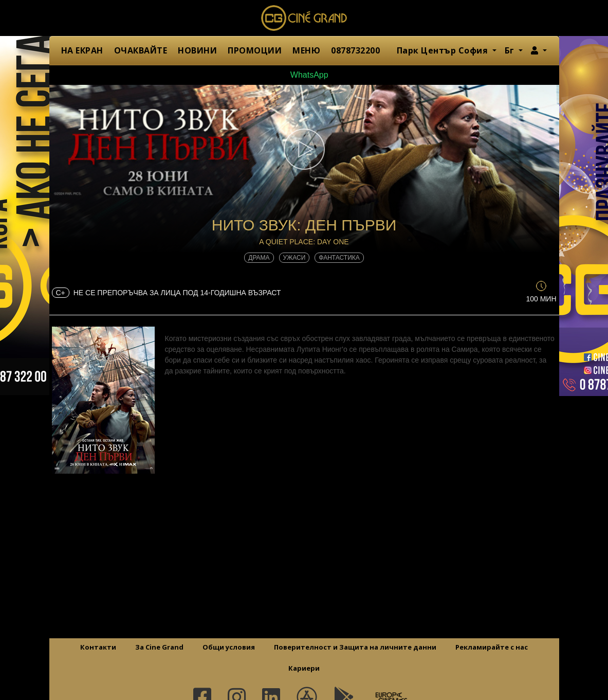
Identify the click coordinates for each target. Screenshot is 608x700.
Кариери (304, 668)
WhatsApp (304, 75)
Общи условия (229, 647)
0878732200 (355, 50)
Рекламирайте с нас (492, 647)
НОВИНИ (197, 50)
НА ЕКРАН (82, 50)
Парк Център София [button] (444, 50)
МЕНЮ (306, 50)
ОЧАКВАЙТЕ (141, 50)
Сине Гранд (304, 18)
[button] (539, 50)
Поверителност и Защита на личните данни (355, 647)
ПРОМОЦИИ (255, 50)
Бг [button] (511, 50)
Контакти (98, 647)
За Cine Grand (159, 647)
